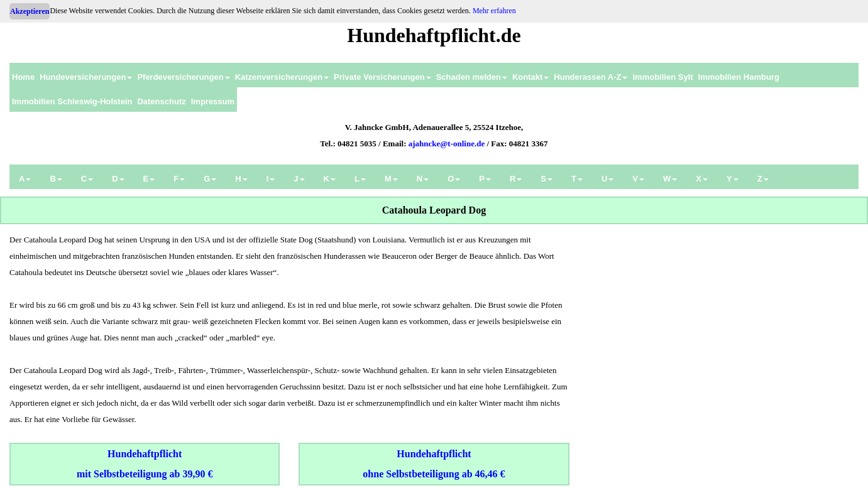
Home (23, 77)
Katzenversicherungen (282, 77)
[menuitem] (23, 75)
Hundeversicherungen (86, 77)
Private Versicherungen (382, 77)
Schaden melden (472, 77)
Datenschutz (161, 101)
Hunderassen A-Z (591, 77)
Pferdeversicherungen (183, 77)
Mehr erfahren (494, 11)
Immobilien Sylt (662, 77)
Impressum (213, 101)
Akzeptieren (30, 11)
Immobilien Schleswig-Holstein (72, 101)
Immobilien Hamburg (739, 77)
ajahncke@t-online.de (447, 144)
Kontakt (530, 77)
